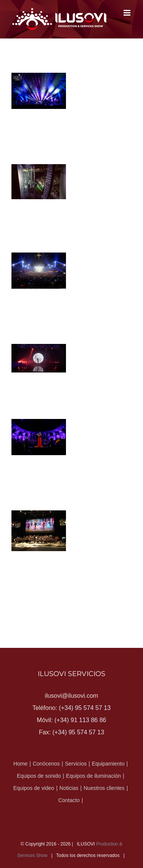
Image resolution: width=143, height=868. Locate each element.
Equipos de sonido (39, 776)
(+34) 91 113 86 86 (80, 720)
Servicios (76, 764)
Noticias (69, 788)
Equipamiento (108, 764)
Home (20, 764)
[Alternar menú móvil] (128, 13)
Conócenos (46, 764)
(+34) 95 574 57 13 (85, 708)
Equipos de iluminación (93, 776)
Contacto (69, 800)
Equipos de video (34, 788)
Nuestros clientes (104, 788)
